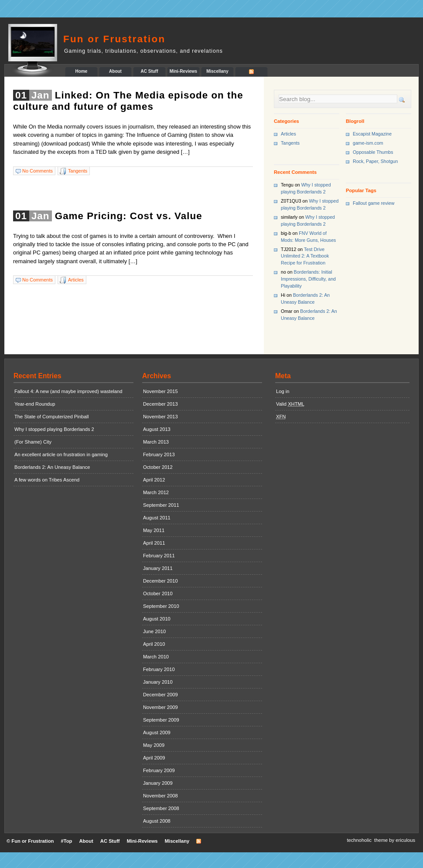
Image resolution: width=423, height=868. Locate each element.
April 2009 (154, 758)
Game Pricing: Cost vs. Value (129, 216)
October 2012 (158, 467)
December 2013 (160, 404)
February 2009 (159, 770)
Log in (283, 391)
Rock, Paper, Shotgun (375, 161)
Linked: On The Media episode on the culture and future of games (128, 101)
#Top (66, 841)
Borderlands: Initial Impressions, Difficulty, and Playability (308, 279)
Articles (76, 280)
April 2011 (154, 543)
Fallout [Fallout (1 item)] (360, 203)
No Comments (38, 171)
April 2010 (154, 644)
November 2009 (160, 707)
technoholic (359, 840)
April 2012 (154, 480)
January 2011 (158, 568)
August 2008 (157, 821)
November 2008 (160, 796)
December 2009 (160, 695)
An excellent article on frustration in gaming (61, 454)
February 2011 (159, 556)
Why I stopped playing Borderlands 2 (54, 429)
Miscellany (217, 71)
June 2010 (154, 631)
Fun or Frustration (114, 39)
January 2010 (158, 682)
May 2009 (154, 745)
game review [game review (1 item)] (381, 203)
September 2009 (161, 720)
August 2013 (157, 429)
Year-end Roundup (35, 404)
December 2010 (160, 581)
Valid (290, 404)
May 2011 (154, 530)
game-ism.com (368, 143)
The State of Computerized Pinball (51, 417)
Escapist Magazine (372, 134)
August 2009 (157, 732)
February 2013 (159, 454)
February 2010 (159, 669)
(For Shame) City (33, 442)
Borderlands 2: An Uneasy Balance (52, 467)
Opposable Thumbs (373, 152)
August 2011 (157, 518)
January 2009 (158, 783)
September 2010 (161, 606)
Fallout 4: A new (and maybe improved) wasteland (68, 391)
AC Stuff (150, 71)
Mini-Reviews (183, 71)
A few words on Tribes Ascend (47, 480)
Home (82, 71)
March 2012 (156, 492)
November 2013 (160, 417)
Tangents (78, 171)
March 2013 (156, 442)
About (115, 71)
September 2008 (161, 808)
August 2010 (157, 619)
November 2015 (160, 391)
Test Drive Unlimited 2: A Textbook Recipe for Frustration (305, 256)
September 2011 (161, 505)
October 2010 (158, 593)
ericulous (405, 840)
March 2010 (156, 657)
